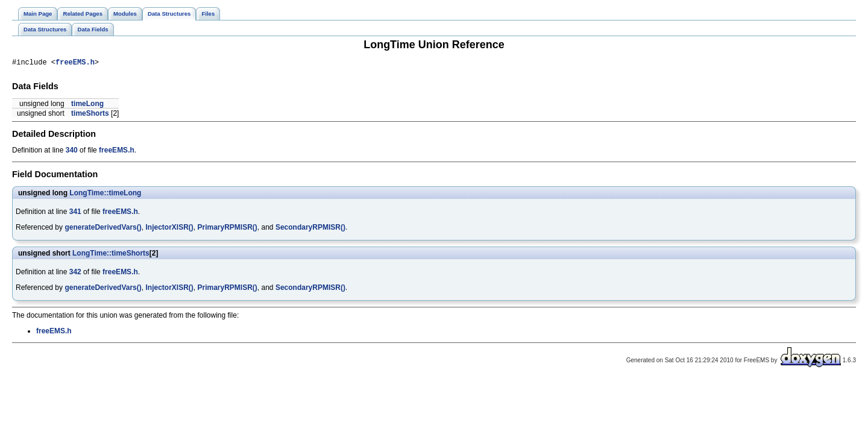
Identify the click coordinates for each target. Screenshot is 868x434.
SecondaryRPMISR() (310, 229)
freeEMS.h (75, 64)
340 (72, 152)
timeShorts (90, 115)
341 (75, 213)
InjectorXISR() (169, 229)
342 (75, 274)
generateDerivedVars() (103, 229)
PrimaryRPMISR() (227, 229)
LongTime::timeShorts (111, 255)
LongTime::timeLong (105, 195)
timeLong (87, 105)
